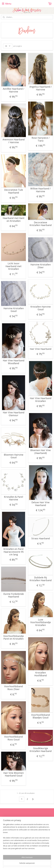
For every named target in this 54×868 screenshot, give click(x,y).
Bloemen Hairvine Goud (14, 456)
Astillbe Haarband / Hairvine (13, 90)
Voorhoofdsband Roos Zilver (13, 688)
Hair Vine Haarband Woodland (14, 362)
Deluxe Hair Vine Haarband (40, 504)
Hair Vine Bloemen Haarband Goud (13, 774)
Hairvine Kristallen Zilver (41, 266)
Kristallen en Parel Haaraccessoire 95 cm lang (13, 552)
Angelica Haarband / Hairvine (41, 88)
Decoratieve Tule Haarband (14, 191)
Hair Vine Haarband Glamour (14, 414)
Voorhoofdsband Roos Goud (13, 738)
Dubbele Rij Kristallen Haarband (41, 579)
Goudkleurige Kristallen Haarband (41, 750)
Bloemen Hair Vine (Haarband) (40, 452)
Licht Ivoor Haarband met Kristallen (13, 266)
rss (41, 859)
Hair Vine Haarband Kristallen (41, 400)
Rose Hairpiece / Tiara (41, 139)
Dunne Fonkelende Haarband (14, 595)
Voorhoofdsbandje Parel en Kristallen (14, 637)
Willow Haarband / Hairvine (40, 190)
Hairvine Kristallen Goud (14, 310)
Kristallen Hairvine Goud (41, 308)
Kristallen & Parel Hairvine (13, 498)
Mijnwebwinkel (35, 863)
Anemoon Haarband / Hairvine (14, 141)
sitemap (36, 859)
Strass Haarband (41, 539)
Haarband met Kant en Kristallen (14, 220)
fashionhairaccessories (12, 840)
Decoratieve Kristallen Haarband (41, 224)
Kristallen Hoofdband (40, 674)
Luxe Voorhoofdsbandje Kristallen (41, 622)
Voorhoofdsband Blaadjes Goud (40, 716)
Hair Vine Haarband (41, 349)
